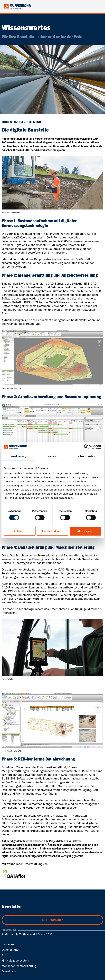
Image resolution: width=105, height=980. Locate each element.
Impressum (9, 944)
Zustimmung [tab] (18, 456)
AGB (5, 955)
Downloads (9, 971)
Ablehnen (20, 531)
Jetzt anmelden (53, 920)
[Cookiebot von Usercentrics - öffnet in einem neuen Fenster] (86, 447)
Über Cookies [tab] (87, 456)
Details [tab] (53, 456)
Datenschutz (10, 950)
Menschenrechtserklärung (19, 966)
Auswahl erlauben (52, 531)
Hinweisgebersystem (15, 960)
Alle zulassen (85, 531)
